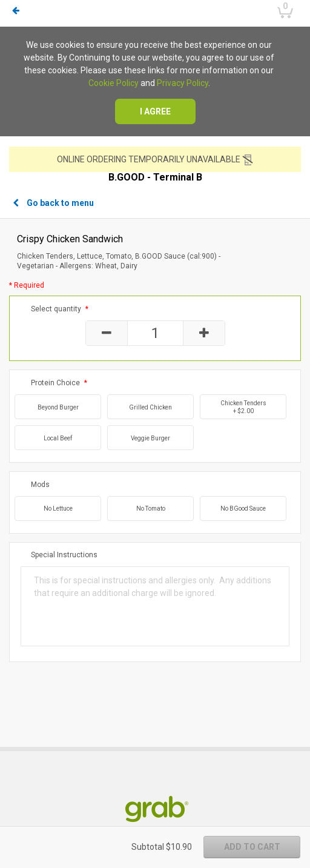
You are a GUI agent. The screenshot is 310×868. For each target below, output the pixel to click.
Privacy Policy (183, 83)
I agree (155, 111)
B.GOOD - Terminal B (155, 177)
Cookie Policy (114, 83)
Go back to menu (53, 203)
